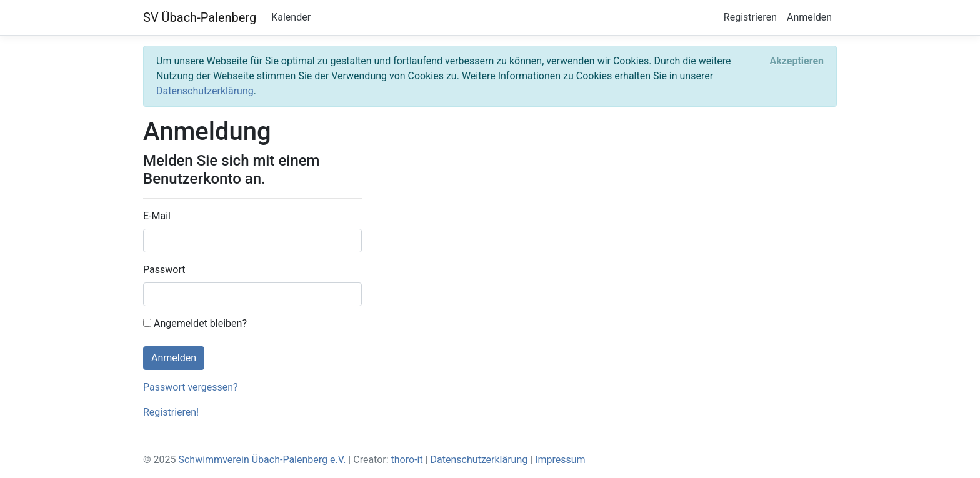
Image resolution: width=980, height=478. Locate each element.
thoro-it (407, 460)
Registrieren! (171, 412)
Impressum (560, 460)
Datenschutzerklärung (205, 91)
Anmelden (809, 17)
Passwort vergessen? (191, 387)
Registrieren (750, 17)
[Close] (797, 61)
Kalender (291, 17)
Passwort (164, 270)
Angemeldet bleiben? (195, 323)
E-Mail (157, 216)
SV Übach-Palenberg (200, 17)
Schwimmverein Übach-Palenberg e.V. (262, 460)
